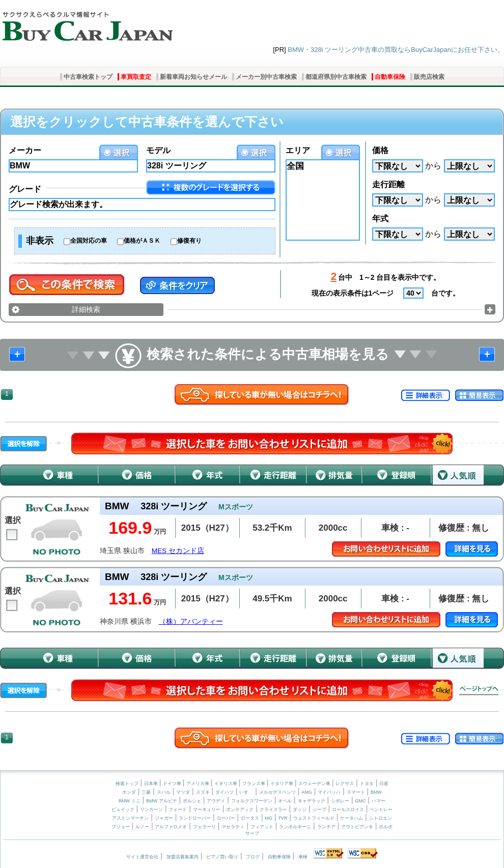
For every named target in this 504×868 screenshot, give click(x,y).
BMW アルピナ (162, 801)
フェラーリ (204, 827)
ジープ (319, 809)
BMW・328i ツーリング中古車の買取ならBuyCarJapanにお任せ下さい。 (396, 50)
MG (269, 818)
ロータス (250, 818)
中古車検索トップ (88, 77)
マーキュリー (207, 809)
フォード (178, 809)
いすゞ (246, 792)
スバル (164, 792)
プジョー (121, 827)
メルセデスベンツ (277, 792)
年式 (380, 219)
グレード (25, 189)
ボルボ (386, 827)
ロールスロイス (348, 809)
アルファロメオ (171, 827)
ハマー (379, 801)
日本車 (152, 784)
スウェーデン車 (315, 784)
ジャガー (164, 818)
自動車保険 (390, 77)
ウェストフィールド (314, 818)
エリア (298, 150)
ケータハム (352, 818)
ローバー (226, 818)
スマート (356, 792)
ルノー (142, 827)
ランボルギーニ (295, 827)
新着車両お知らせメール (193, 77)
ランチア (326, 827)
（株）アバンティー (191, 621)
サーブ (252, 833)
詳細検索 (86, 309)
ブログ (253, 857)
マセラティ (233, 827)
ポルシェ (192, 801)
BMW (376, 792)
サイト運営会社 (142, 857)
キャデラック (312, 801)
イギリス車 (227, 784)
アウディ (216, 801)
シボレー (340, 801)
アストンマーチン (130, 818)
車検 (303, 857)
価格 (380, 150)
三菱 (146, 792)
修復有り (189, 241)
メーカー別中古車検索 (266, 77)
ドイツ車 (173, 784)
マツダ (183, 792)
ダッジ (300, 809)
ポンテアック (240, 809)
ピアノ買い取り (222, 857)
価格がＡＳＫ (142, 241)
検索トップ (127, 784)
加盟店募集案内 (183, 857)
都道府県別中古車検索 (336, 77)
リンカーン (151, 809)
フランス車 (255, 784)
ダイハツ (225, 792)
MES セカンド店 (178, 551)
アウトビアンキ (357, 827)
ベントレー (381, 809)
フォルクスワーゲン (252, 801)
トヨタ (367, 784)
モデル (158, 150)
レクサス (345, 784)
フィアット (262, 827)
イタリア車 (283, 784)
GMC (360, 801)
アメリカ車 (199, 784)
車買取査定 (136, 77)
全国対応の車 (89, 241)
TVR (283, 818)
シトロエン (381, 818)
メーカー (25, 150)
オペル (285, 801)
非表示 (40, 241)
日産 (384, 784)
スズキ (203, 792)
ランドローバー (195, 818)
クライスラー (273, 809)
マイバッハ (329, 792)
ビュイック (123, 809)
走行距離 (388, 184)
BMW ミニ (130, 801)
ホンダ (129, 792)
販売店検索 (429, 77)
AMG (307, 792)
